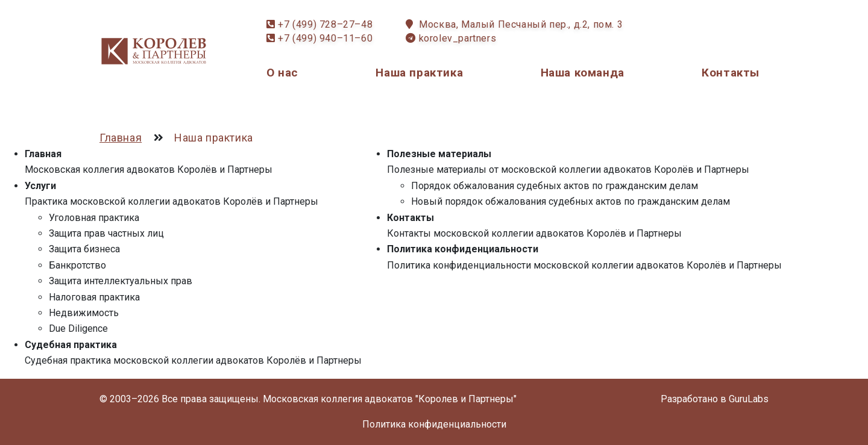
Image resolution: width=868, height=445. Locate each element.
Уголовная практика (94, 218)
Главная (43, 154)
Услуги (40, 186)
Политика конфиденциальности (463, 249)
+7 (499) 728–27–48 (325, 24)
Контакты (731, 73)
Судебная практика (71, 345)
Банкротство (77, 265)
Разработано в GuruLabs (715, 399)
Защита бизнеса (84, 249)
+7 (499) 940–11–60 (325, 38)
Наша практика (419, 73)
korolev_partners (458, 38)
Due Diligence (78, 328)
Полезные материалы (439, 154)
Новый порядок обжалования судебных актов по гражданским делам (571, 201)
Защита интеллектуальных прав (121, 281)
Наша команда (583, 73)
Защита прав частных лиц (106, 233)
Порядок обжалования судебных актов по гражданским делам (555, 186)
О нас (282, 73)
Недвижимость (84, 313)
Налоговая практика (94, 297)
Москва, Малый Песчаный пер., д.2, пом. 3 (521, 24)
